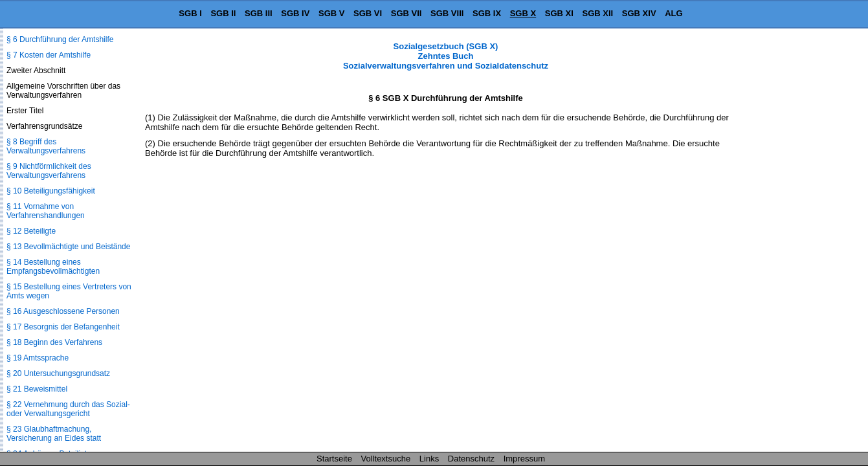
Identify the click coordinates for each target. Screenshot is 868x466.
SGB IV (295, 13)
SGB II (223, 13)
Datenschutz (471, 459)
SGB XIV (639, 13)
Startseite (334, 459)
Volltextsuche (386, 459)
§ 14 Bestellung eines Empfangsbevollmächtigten (53, 267)
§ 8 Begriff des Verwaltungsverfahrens (46, 146)
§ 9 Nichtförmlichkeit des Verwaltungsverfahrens (49, 171)
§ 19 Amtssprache (38, 358)
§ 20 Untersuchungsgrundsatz (58, 373)
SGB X (523, 13)
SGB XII (598, 13)
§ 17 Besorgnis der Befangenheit (63, 327)
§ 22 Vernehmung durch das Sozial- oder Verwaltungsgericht (68, 409)
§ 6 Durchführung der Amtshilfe (60, 39)
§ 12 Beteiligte (31, 231)
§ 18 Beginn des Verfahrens (54, 342)
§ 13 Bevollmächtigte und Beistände (68, 247)
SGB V (331, 13)
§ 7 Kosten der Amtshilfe (49, 55)
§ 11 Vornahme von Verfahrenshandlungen (46, 211)
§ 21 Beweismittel (37, 389)
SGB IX (487, 13)
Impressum (524, 459)
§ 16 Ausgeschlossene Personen (63, 311)
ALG (673, 13)
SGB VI (368, 13)
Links (429, 459)
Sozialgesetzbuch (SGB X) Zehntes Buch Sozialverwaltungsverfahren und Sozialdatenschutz (446, 56)
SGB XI (559, 13)
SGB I (190, 13)
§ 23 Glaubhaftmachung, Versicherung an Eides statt (54, 434)
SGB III (259, 13)
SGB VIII (447, 13)
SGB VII (406, 13)
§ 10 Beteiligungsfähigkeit (51, 191)
